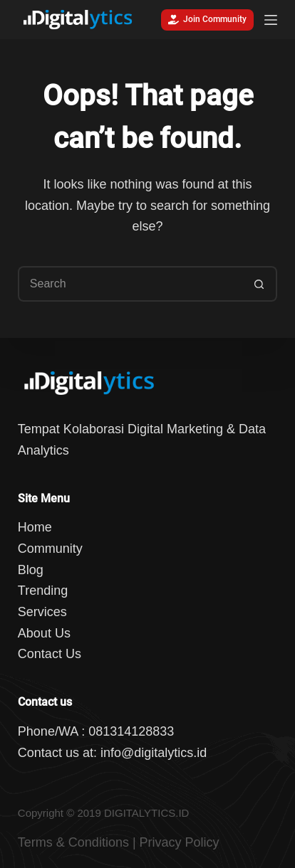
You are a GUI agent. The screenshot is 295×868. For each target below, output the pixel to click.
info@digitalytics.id (154, 753)
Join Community (207, 20)
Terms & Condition (70, 842)
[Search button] (259, 284)
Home (35, 527)
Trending (43, 591)
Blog (31, 570)
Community (50, 549)
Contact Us (50, 654)
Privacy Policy (180, 842)
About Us (44, 633)
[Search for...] (130, 284)
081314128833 (131, 731)
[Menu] (271, 20)
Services (42, 612)
